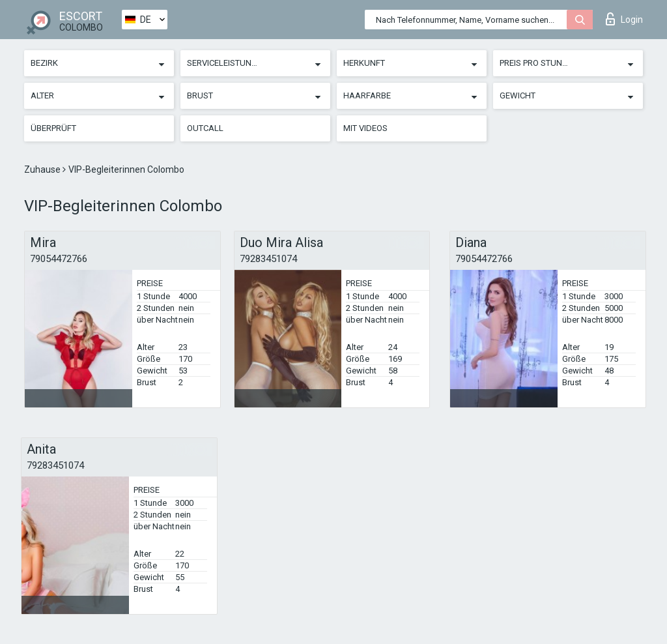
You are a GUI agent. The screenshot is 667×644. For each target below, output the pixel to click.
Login (624, 19)
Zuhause (43, 169)
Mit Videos (365, 128)
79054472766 (59, 259)
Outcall (205, 128)
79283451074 (268, 259)
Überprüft (53, 128)
